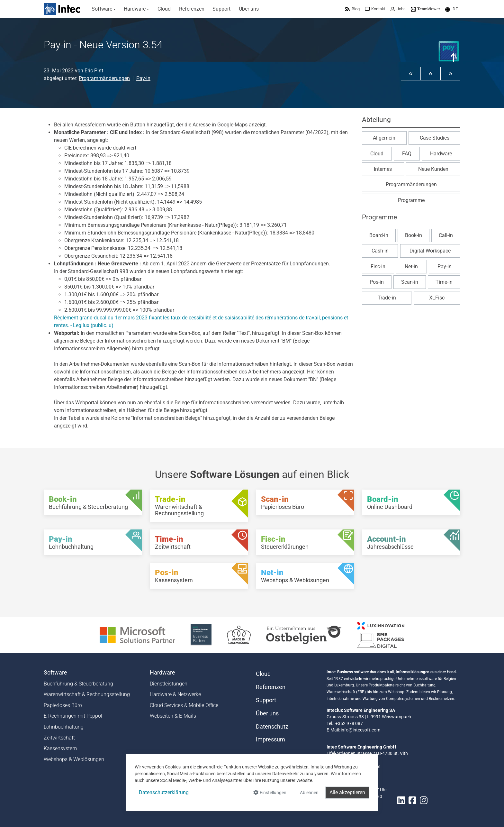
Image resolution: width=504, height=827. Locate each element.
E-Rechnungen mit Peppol (73, 716)
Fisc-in (378, 266)
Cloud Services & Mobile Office (184, 705)
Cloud (377, 154)
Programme (411, 200)
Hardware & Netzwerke (175, 694)
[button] (451, 9)
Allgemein (384, 138)
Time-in (444, 282)
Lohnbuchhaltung (64, 727)
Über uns (267, 713)
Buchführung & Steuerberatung (78, 684)
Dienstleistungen (169, 684)
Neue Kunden (433, 169)
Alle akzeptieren (347, 792)
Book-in (414, 235)
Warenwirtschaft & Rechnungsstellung (87, 694)
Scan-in (410, 282)
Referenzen (271, 687)
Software (55, 673)
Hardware (441, 154)
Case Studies (435, 138)
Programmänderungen (104, 78)
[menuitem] (104, 9)
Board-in (379, 235)
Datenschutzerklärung (164, 792)
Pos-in (377, 282)
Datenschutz (272, 727)
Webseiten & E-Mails (173, 716)
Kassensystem (60, 748)
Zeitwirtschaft (59, 738)
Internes (383, 169)
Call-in (446, 235)
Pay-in (143, 78)
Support (266, 700)
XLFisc (437, 298)
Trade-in (387, 298)
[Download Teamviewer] (425, 9)
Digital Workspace (430, 251)
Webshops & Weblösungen (74, 759)
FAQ (407, 154)
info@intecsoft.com (360, 730)
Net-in (411, 266)
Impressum (270, 740)
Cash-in (380, 251)
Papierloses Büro (63, 705)
